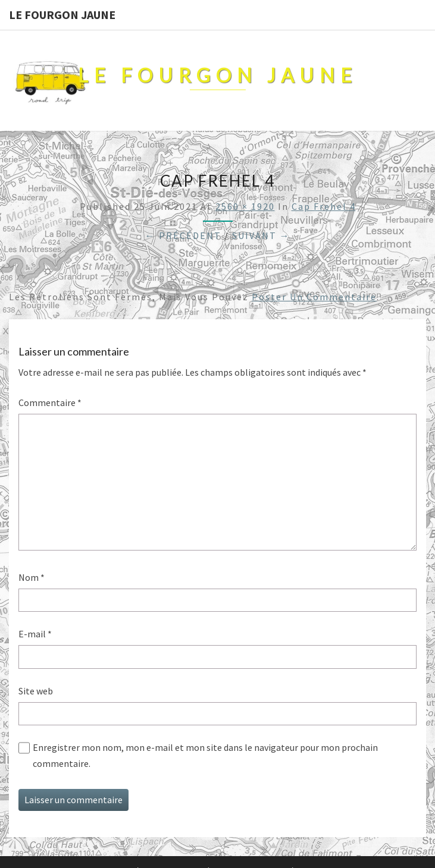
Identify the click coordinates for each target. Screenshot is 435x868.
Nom (32, 577)
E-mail (35, 634)
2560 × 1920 (245, 206)
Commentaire (50, 402)
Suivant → (261, 235)
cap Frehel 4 (324, 206)
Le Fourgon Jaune (62, 15)
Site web (36, 691)
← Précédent (183, 235)
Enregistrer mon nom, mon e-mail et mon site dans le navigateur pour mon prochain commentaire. (205, 755)
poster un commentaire (314, 297)
